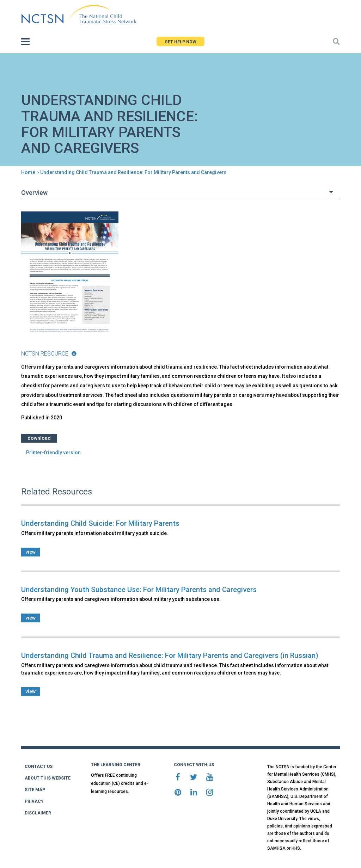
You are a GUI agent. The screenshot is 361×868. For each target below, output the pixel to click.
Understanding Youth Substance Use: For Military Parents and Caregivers (139, 590)
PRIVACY (34, 801)
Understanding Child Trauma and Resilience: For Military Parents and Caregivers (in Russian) (170, 655)
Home (28, 172)
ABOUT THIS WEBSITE (48, 778)
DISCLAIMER (38, 813)
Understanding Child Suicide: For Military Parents (100, 523)
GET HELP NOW (180, 42)
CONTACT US (39, 767)
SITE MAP (35, 790)
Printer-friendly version (53, 453)
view (30, 552)
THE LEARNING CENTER (116, 765)
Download (39, 438)
